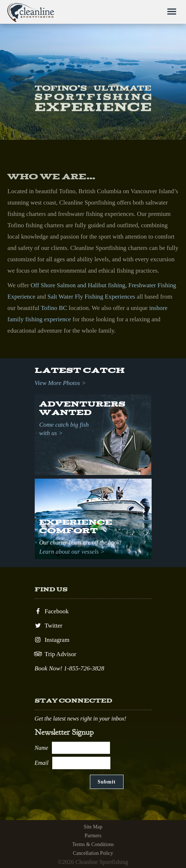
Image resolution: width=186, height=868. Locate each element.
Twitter (49, 626)
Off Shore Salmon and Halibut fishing (78, 285)
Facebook (52, 611)
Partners (93, 836)
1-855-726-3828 (84, 668)
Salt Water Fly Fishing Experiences (91, 297)
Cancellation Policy (93, 853)
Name (41, 748)
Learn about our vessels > (72, 552)
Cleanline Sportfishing (31, 12)
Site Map (93, 827)
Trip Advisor (56, 654)
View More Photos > (60, 383)
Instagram (52, 640)
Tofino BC (54, 308)
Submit (107, 782)
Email (42, 763)
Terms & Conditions (93, 844)
